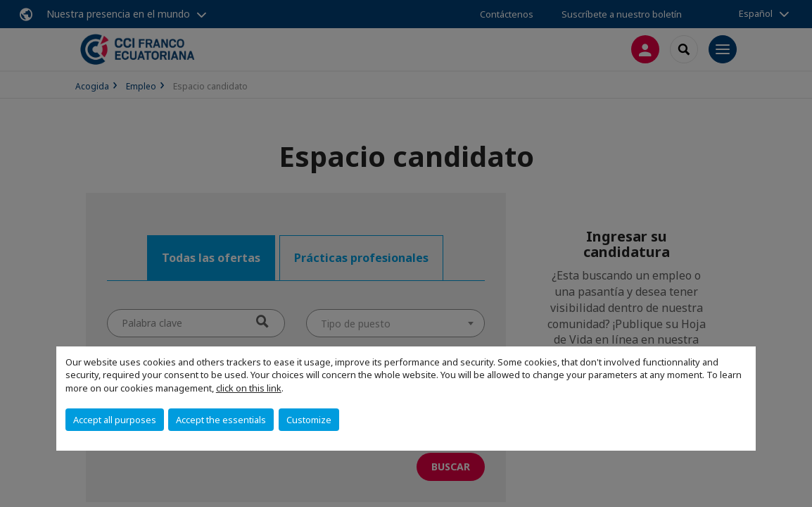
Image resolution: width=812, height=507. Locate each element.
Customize (309, 420)
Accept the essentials (221, 420)
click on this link (249, 388)
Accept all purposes (115, 420)
